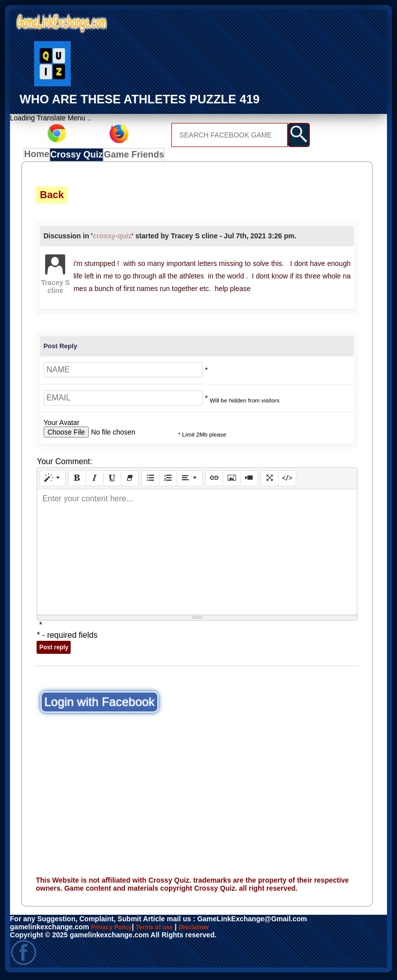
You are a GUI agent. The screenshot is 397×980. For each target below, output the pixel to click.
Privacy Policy (115, 929)
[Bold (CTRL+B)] (77, 481)
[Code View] (287, 481)
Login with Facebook (99, 704)
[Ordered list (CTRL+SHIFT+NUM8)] (168, 481)
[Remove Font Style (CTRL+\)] (130, 481)
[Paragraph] (189, 481)
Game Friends (135, 157)
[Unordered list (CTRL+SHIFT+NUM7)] (150, 481)
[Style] (53, 481)
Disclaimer (209, 929)
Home (39, 157)
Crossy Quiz (80, 157)
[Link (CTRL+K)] (214, 481)
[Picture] (232, 481)
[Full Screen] (270, 481)
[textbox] (197, 554)
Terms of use (164, 929)
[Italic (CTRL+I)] (95, 481)
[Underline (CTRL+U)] (112, 481)
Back (52, 197)
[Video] (249, 481)
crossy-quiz (112, 238)
